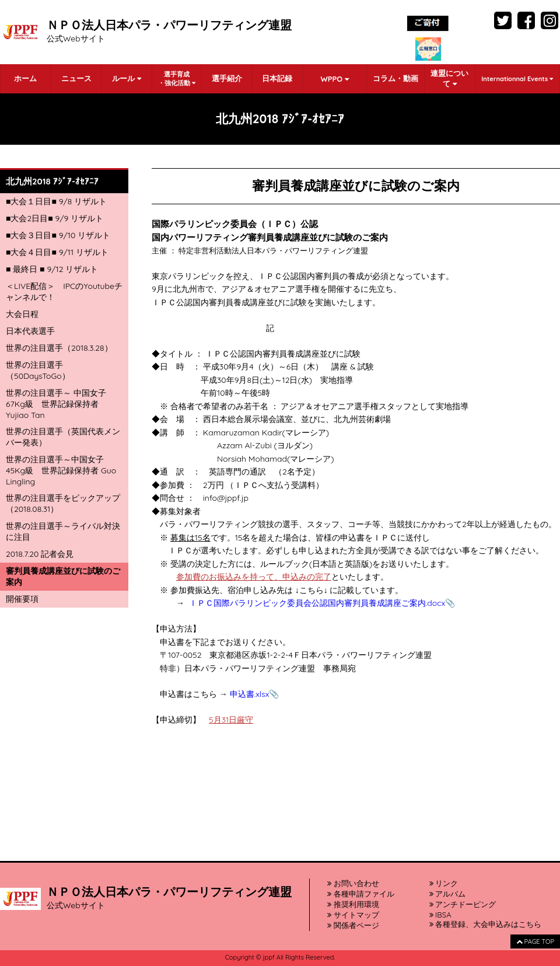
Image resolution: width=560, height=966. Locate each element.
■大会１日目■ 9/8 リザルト (56, 201)
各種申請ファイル (361, 894)
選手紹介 (227, 78)
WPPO (334, 79)
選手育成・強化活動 (177, 79)
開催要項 (22, 599)
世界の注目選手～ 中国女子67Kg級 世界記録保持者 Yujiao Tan (56, 404)
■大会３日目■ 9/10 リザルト (58, 235)
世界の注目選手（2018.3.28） (59, 348)
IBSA (440, 915)
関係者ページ (353, 925)
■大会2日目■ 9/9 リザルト (55, 218)
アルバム (448, 894)
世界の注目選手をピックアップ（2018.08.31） (63, 503)
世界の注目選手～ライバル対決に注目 (63, 531)
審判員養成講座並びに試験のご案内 (63, 576)
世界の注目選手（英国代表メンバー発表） (63, 437)
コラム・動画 (395, 78)
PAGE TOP (535, 941)
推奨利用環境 (353, 904)
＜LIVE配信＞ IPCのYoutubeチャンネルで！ (64, 292)
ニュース (76, 78)
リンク (444, 883)
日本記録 (277, 78)
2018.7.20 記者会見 (40, 554)
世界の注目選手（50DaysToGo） (38, 370)
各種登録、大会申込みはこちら (486, 924)
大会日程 (22, 314)
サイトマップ (353, 915)
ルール (127, 78)
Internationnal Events (517, 79)
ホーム (25, 78)
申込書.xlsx (250, 694)
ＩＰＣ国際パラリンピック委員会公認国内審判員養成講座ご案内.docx (317, 603)
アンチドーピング (463, 904)
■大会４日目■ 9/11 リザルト (57, 252)
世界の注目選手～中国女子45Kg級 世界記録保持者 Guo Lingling (61, 470)
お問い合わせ (353, 883)
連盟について (449, 78)
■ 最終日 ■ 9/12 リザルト (52, 269)
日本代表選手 (30, 331)
